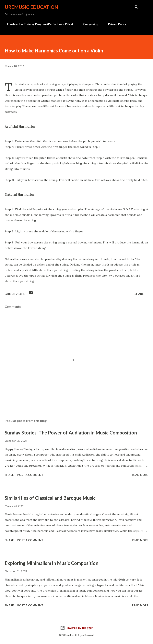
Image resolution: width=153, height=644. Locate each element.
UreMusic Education (31, 7)
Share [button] (139, 294)
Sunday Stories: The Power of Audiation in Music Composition (71, 433)
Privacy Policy (115, 24)
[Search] (136, 7)
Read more (140, 475)
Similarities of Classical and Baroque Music (50, 498)
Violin (21, 294)
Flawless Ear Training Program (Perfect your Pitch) (38, 24)
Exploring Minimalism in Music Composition (52, 563)
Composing (88, 24)
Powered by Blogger (76, 628)
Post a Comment (30, 475)
